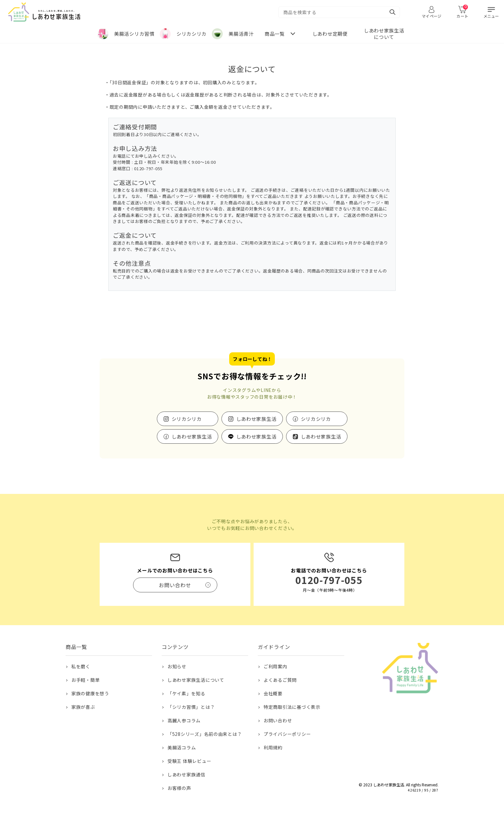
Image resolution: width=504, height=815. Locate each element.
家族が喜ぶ (83, 707)
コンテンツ (175, 647)
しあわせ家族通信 (186, 774)
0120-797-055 (329, 580)
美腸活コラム (182, 747)
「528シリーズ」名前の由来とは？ (205, 734)
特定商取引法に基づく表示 (292, 707)
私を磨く (81, 666)
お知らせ (177, 666)
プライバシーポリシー (287, 734)
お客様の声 (179, 788)
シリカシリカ (187, 419)
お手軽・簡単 (86, 680)
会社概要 (273, 693)
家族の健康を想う (90, 693)
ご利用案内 (275, 666)
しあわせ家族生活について (196, 680)
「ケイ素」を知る (186, 693)
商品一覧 (76, 647)
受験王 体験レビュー (189, 761)
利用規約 (273, 747)
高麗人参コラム (184, 720)
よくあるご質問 (280, 680)
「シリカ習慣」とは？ (191, 707)
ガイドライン (274, 647)
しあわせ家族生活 (256, 419)
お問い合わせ (278, 720)
